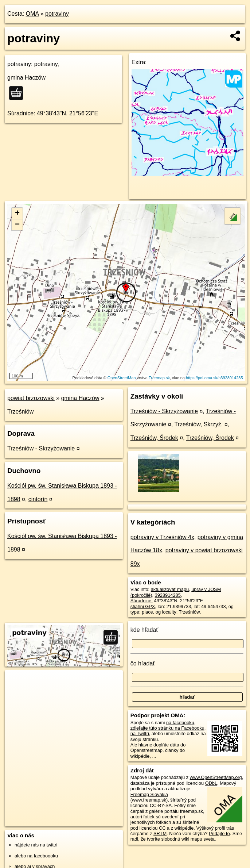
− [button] (17, 225)
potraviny (57, 14)
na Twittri (140, 733)
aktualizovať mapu (170, 589)
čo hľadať (143, 663)
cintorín (38, 499)
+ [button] (17, 214)
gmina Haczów (80, 398)
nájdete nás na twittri (36, 845)
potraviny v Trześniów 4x (162, 537)
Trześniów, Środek (154, 438)
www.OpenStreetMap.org (216, 777)
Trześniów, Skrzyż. (198, 424)
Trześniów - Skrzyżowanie (41, 448)
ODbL (211, 783)
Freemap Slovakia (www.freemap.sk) (149, 797)
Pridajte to (219, 834)
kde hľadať (144, 630)
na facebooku (180, 723)
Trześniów (20, 412)
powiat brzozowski (31, 398)
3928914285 (168, 595)
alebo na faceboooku (36, 856)
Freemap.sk (159, 378)
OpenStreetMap (122, 378)
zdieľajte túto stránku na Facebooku (167, 728)
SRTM (160, 834)
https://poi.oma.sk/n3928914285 (214, 378)
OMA (32, 14)
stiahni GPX (143, 606)
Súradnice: (21, 113)
